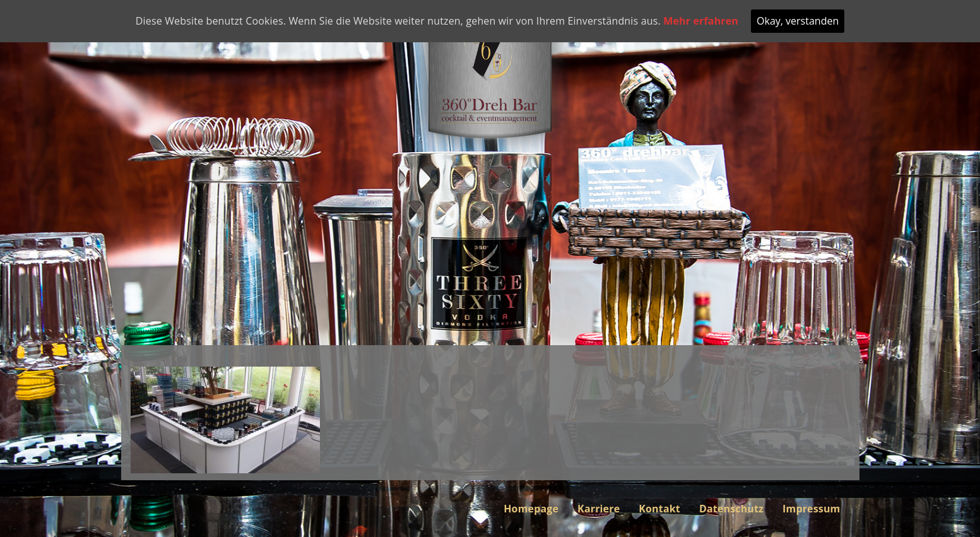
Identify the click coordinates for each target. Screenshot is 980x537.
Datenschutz (731, 509)
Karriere (599, 509)
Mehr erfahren (701, 21)
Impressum (811, 509)
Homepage (531, 509)
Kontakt (659, 509)
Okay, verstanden (798, 21)
